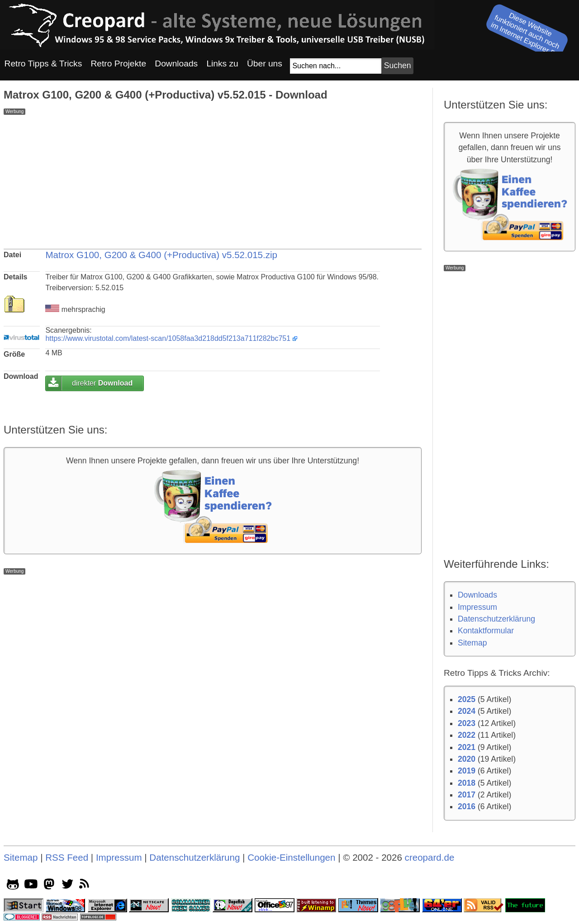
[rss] (86, 886)
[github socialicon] (13, 886)
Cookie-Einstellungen (291, 857)
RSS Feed (67, 857)
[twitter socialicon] (68, 886)
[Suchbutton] (397, 66)
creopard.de (430, 857)
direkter (102, 383)
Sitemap (472, 643)
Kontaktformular (486, 631)
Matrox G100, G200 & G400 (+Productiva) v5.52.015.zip (161, 255)
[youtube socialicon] (31, 886)
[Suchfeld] (336, 66)
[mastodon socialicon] (49, 886)
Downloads (477, 595)
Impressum (477, 607)
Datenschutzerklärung (496, 619)
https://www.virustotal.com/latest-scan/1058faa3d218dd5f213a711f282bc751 (168, 338)
